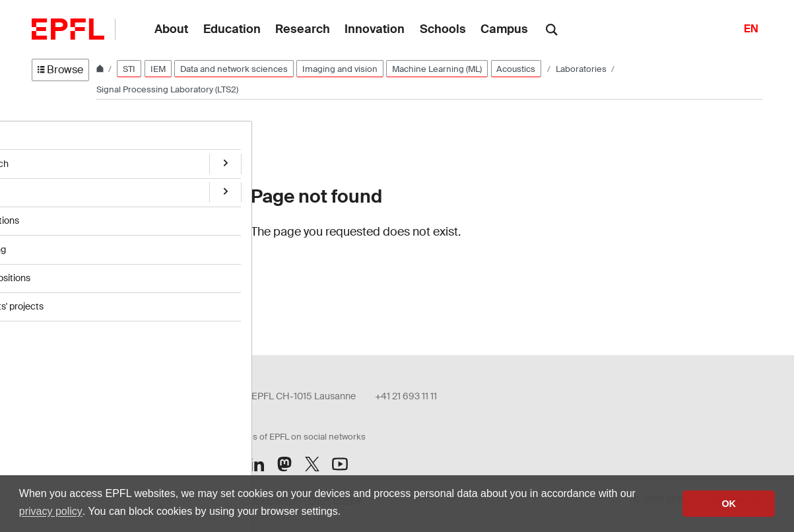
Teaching (51, 244)
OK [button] (729, 504)
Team (44, 189)
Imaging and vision (340, 69)
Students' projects (70, 298)
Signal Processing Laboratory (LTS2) (167, 89)
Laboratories (582, 69)
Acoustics (516, 69)
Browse (60, 70)
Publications (57, 216)
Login (228, 298)
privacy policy (51, 511)
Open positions (63, 271)
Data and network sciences (234, 69)
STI (129, 69)
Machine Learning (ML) (437, 69)
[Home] (101, 69)
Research (52, 161)
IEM (158, 69)
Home (45, 134)
